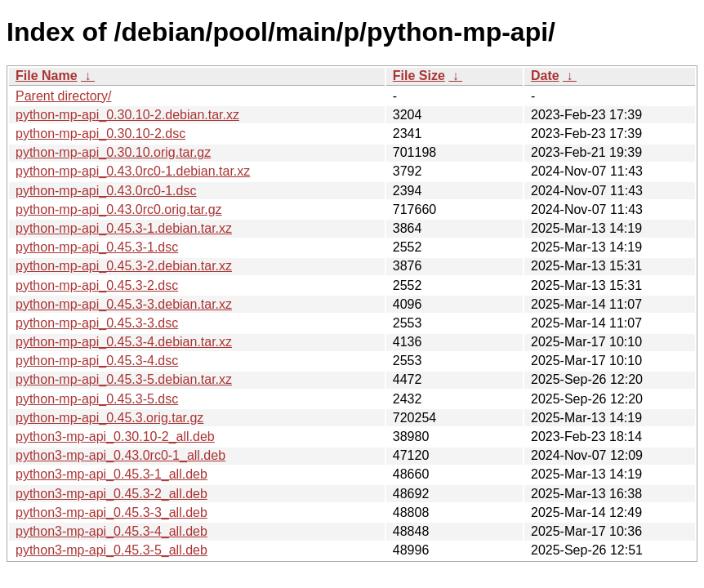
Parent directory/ (63, 96)
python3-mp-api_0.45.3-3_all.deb (111, 512)
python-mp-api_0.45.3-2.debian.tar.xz (124, 266)
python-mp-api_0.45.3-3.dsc (97, 323)
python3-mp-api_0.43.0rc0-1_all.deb (120, 455)
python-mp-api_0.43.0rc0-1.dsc (106, 191)
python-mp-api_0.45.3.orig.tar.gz (109, 418)
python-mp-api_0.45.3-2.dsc (97, 285)
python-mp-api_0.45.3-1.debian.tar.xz (124, 228)
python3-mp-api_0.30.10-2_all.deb (115, 437)
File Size (419, 76)
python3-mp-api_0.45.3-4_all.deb (111, 531)
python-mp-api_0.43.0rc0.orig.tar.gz (119, 209)
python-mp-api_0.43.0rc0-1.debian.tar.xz (133, 171)
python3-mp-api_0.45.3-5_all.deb (111, 550)
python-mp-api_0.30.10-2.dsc (100, 134)
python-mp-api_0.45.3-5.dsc (97, 399)
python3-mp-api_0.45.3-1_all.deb (111, 474)
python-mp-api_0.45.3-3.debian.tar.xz (124, 304)
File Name (47, 76)
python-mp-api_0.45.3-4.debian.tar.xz (124, 342)
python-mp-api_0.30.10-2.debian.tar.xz (127, 115)
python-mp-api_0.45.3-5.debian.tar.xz (124, 379)
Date (545, 76)
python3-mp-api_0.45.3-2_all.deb (111, 494)
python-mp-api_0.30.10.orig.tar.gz (113, 152)
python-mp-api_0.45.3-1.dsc (97, 247)
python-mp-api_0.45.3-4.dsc (97, 361)
